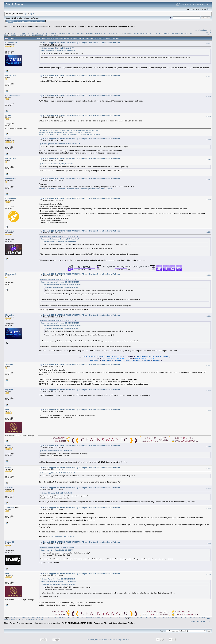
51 (107, 33)
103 (40, 35)
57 (120, 33)
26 (51, 33)
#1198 (209, 509)
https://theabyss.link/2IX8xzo (62, 537)
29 (58, 33)
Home (10, 21)
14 (24, 33)
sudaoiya (9, 364)
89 (5, 35)
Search (23, 21)
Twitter (58, 134)
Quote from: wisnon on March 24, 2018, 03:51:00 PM (58, 51)
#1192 (209, 365)
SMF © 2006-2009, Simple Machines (117, 640)
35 (71, 33)
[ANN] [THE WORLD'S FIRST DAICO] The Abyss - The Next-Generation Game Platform (99, 26)
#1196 (209, 469)
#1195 (209, 446)
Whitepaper (42, 134)
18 (33, 33)
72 (155, 33)
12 (19, 33)
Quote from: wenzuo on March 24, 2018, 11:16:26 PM (57, 48)
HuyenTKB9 (10, 178)
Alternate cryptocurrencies (27, 26)
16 (28, 33)
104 (43, 35)
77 (166, 33)
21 (40, 33)
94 (16, 35)
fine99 (8, 138)
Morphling (10, 315)
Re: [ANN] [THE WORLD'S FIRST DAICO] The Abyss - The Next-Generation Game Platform (81, 43)
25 (49, 33)
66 (141, 33)
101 (33, 35)
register (32, 14)
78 (168, 33)
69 (148, 33)
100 (30, 35)
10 (15, 33)
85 (184, 33)
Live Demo (97, 134)
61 (130, 33)
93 (14, 35)
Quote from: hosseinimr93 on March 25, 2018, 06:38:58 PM (59, 236)
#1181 (209, 44)
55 (116, 33)
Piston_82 (10, 542)
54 (114, 33)
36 (73, 33)
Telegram (83, 134)
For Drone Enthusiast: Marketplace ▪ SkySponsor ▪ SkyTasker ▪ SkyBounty (65, 132)
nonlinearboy (11, 43)
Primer (90, 134)
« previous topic (201, 30)
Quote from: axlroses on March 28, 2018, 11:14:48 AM (57, 548)
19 (35, 33)
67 (144, 33)
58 (123, 33)
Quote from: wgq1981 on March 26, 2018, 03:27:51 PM (57, 473)
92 (12, 35)
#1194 (209, 411)
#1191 (209, 316)
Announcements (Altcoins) (50, 26)
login (26, 14)
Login (29, 21)
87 (188, 33)
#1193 (209, 391)
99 (27, 35)
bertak (8, 115)
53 (111, 33)
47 (98, 33)
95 (19, 35)
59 (125, 33)
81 (175, 33)
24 (46, 33)
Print (208, 35)
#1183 (209, 96)
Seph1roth (10, 507)
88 (191, 33)
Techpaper (51, 134)
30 (60, 33)
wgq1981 (9, 389)
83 (179, 33)
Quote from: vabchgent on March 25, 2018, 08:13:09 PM (58, 279)
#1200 (209, 575)
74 (159, 33)
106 (49, 35)
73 (157, 33)
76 (164, 33)
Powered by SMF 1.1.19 (95, 640)
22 (42, 33)
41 (84, 33)
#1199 (209, 543)
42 (87, 33)
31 (62, 33)
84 (182, 33)
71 (153, 33)
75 (162, 33)
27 (53, 33)
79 (170, 33)
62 (132, 33)
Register (35, 21)
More (42, 21)
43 (89, 33)
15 (26, 33)
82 (177, 33)
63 (135, 33)
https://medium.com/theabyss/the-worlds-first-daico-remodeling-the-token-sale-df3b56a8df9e (75, 189)
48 (100, 33)
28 (55, 33)
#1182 (209, 76)
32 (64, 33)
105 (46, 35)
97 (23, 35)
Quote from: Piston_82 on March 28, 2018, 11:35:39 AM (57, 579)
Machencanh (11, 75)
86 (186, 33)
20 (37, 33)
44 (91, 33)
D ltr (7, 409)
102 (36, 35)
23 (44, 33)
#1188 (209, 199)
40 (82, 33)
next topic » (208, 31)
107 (52, 35)
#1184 (209, 116)
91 (10, 35)
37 (75, 33)
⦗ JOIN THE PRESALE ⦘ (70, 134)
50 (105, 33)
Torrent (36, 18)
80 (173, 33)
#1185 (209, 139)
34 (69, 33)
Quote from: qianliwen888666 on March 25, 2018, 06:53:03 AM (60, 144)
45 (93, 33)
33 (66, 33)
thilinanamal (11, 198)
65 (139, 33)
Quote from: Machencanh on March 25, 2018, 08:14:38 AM (60, 239)
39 (80, 33)
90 (7, 35)
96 (21, 35)
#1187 (209, 180)
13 (22, 33)
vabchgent (10, 231)
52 (109, 33)
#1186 (209, 160)
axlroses (9, 488)
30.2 (31, 18)
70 (150, 33)
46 (96, 33)
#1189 (209, 232)
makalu (8, 445)
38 (78, 33)
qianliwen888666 (12, 95)
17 (31, 33)
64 (137, 33)
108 (55, 35)
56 (118, 33)
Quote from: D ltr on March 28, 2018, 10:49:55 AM (56, 451)
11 (17, 33)
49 (102, 33)
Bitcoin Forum (10, 26)
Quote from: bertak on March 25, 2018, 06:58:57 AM (56, 164)
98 (25, 35)
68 (146, 33)
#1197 (209, 489)
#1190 (209, 275)
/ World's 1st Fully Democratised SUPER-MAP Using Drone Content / (69, 130)
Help (17, 21)
